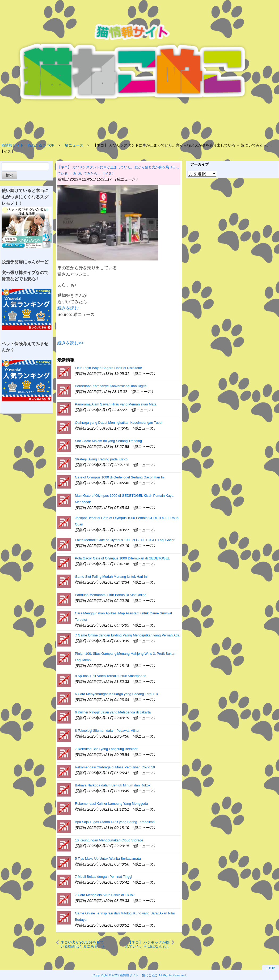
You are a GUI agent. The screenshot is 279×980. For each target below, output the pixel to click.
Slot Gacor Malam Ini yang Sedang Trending (108, 441)
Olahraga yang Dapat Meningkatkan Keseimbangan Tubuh (119, 423)
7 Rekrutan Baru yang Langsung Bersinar (106, 749)
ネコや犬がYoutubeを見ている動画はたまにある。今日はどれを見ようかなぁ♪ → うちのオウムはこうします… (83, 944)
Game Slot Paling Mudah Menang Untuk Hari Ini (111, 577)
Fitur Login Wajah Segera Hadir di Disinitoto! (108, 368)
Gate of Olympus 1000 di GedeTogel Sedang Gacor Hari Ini (120, 477)
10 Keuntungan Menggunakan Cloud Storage (109, 840)
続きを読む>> (71, 343)
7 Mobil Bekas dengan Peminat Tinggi (103, 877)
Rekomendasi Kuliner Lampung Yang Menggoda (111, 804)
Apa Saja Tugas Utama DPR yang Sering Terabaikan (115, 822)
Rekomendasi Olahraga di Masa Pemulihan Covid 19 (115, 767)
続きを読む (68, 308)
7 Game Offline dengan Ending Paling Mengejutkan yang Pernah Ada (127, 635)
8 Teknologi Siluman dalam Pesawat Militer (107, 731)
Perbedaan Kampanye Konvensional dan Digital (111, 386)
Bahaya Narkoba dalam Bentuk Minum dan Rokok (113, 785)
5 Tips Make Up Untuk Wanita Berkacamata (108, 859)
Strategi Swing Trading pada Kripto (101, 459)
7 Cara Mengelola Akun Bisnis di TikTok (105, 895)
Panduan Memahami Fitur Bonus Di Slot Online (111, 595)
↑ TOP (270, 968)
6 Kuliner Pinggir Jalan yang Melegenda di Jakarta (113, 712)
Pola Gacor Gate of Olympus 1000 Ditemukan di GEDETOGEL (122, 558)
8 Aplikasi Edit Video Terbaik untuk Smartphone (111, 676)
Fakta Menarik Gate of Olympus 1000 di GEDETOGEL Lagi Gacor (125, 540)
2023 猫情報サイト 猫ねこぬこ (135, 975)
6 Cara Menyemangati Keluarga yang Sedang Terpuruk (117, 694)
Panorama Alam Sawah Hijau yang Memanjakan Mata (116, 404)
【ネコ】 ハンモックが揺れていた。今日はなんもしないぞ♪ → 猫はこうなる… (147, 944)
